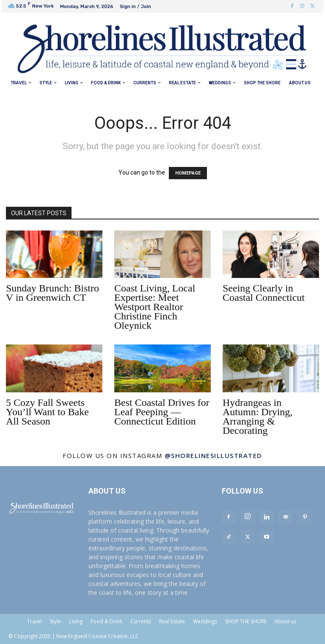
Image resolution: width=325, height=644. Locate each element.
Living (76, 621)
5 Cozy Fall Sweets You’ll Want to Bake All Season (47, 412)
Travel (34, 621)
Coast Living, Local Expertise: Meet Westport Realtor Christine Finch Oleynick (155, 307)
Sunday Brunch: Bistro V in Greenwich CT (52, 293)
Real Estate (172, 621)
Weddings (205, 621)
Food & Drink (106, 621)
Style (55, 621)
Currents (141, 621)
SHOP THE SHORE (246, 621)
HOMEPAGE (188, 173)
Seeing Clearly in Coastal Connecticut (264, 293)
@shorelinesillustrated (213, 455)
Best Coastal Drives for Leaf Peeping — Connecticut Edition (162, 412)
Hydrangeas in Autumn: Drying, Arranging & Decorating (258, 416)
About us (285, 621)
